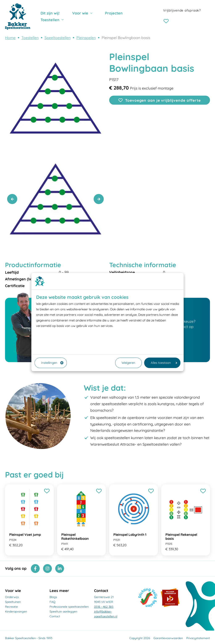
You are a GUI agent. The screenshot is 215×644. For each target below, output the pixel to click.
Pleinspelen (86, 38)
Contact (55, 616)
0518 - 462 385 (104, 607)
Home (10, 38)
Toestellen (50, 20)
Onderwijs (12, 597)
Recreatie (11, 607)
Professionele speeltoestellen (69, 607)
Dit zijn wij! (50, 13)
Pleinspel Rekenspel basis (181, 537)
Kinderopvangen (16, 611)
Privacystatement (198, 638)
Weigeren (128, 363)
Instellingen (52, 363)
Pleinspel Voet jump (25, 535)
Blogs (53, 597)
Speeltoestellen (58, 38)
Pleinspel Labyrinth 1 (130, 535)
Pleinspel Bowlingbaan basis (126, 38)
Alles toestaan (164, 363)
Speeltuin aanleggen (63, 611)
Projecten (114, 13)
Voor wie (80, 13)
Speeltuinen (13, 602)
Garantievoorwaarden (168, 638)
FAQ (52, 602)
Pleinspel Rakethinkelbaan (75, 537)
